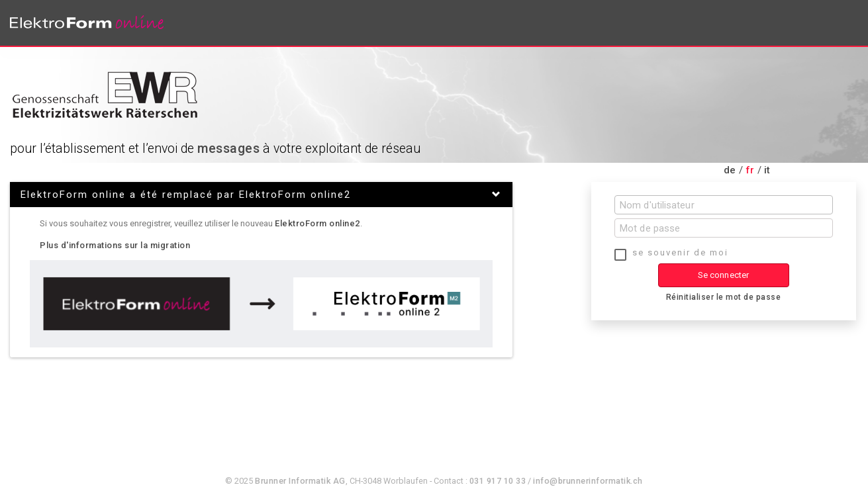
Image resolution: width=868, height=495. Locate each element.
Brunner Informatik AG (300, 481)
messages (228, 149)
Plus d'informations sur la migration (115, 245)
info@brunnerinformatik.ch (588, 481)
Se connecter (723, 275)
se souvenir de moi (680, 252)
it (767, 170)
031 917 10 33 (498, 481)
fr (750, 170)
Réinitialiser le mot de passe (724, 297)
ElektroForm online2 (317, 223)
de (730, 170)
